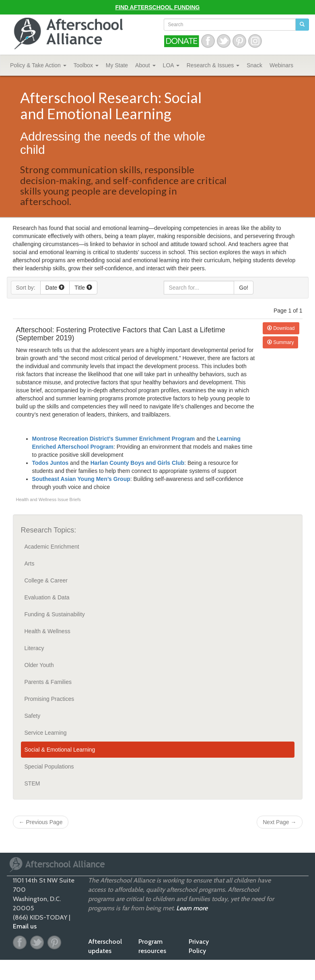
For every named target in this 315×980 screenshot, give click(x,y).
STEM (32, 783)
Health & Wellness (47, 631)
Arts (30, 564)
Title (83, 288)
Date (55, 288)
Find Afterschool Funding (158, 7)
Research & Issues (213, 65)
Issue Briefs (69, 499)
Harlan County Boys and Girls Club (137, 463)
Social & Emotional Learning (60, 750)
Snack (254, 65)
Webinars (281, 65)
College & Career (46, 580)
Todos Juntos (50, 463)
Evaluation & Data (47, 597)
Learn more (192, 908)
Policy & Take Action (38, 65)
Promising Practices (49, 699)
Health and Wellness (37, 499)
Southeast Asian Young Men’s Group (81, 479)
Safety (33, 716)
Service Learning (46, 733)
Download (281, 328)
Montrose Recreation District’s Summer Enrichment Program (114, 439)
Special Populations (49, 767)
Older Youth (39, 665)
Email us (25, 926)
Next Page (279, 822)
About (145, 65)
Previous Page (41, 822)
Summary (281, 342)
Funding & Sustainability (55, 614)
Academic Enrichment (52, 547)
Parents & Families (48, 682)
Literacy (34, 648)
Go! (244, 288)
